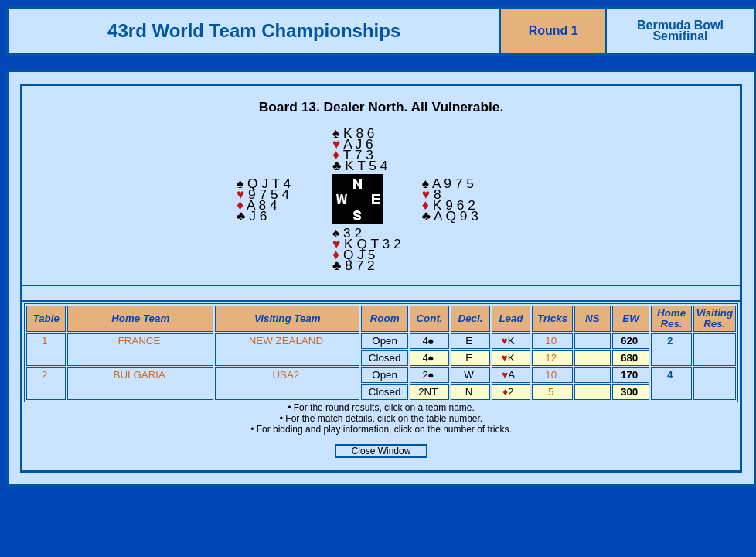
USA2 (286, 375)
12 (552, 358)
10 (552, 341)
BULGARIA (140, 375)
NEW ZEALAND (286, 341)
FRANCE (139, 341)
